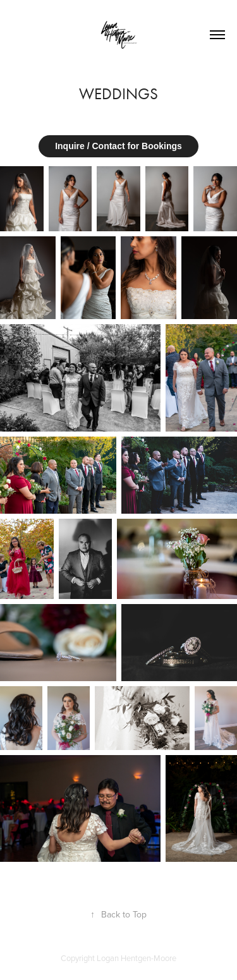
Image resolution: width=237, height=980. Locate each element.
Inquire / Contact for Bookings (118, 146)
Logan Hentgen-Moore (137, 958)
